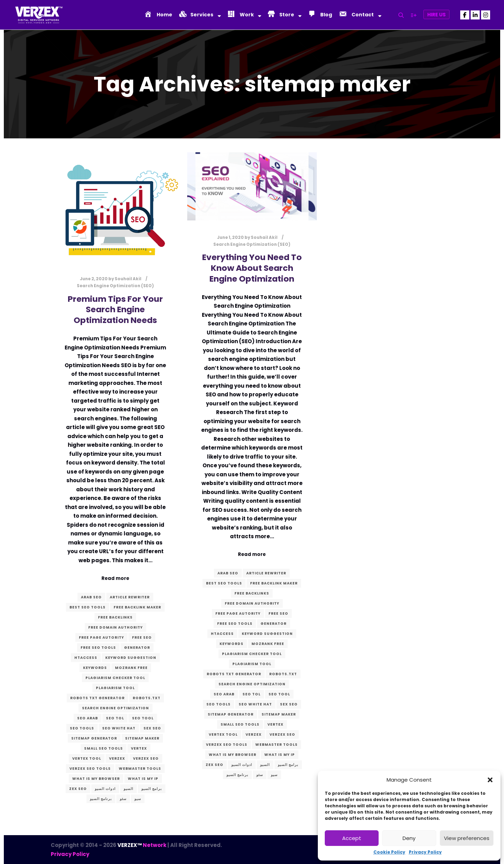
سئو (123, 799)
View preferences (467, 838)
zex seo (78, 789)
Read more (115, 578)
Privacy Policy (425, 852)
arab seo (91, 597)
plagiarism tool (115, 688)
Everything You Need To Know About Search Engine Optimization (252, 268)
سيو (138, 799)
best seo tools (88, 607)
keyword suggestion (131, 658)
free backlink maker (137, 607)
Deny (409, 838)
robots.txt (147, 698)
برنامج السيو (101, 799)
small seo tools (104, 748)
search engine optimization (115, 708)
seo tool (143, 718)
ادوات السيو (105, 789)
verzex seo (146, 758)
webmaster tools (140, 769)
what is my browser (96, 779)
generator (137, 648)
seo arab (88, 718)
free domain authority (115, 627)
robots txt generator (97, 698)
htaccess (86, 658)
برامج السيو (152, 789)
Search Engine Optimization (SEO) (115, 286)
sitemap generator (94, 738)
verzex (117, 758)
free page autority (101, 637)
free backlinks (115, 617)
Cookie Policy (389, 852)
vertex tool (87, 758)
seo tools (82, 728)
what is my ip (143, 779)
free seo (142, 637)
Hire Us (436, 15)
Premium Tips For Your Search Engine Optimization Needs (115, 309)
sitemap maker (142, 738)
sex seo (152, 728)
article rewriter (130, 597)
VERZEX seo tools (90, 769)
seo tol (115, 718)
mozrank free (131, 668)
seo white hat (119, 728)
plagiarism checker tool (115, 678)
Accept (352, 838)
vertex (139, 748)
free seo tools (98, 648)
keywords (95, 668)
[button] (490, 780)
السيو (129, 789)
